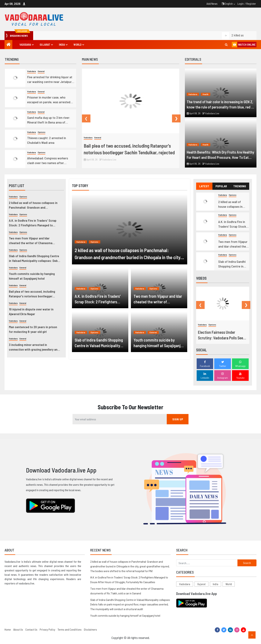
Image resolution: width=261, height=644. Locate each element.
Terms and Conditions (70, 629)
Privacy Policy (47, 629)
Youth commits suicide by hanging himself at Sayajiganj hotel (32, 276)
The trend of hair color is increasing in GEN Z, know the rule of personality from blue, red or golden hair (220, 104)
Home (8, 629)
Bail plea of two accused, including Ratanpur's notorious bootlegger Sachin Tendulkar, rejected (129, 149)
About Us (18, 629)
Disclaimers (90, 629)
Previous (84, 118)
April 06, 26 (194, 164)
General (41, 71)
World (77, 45)
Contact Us (31, 629)
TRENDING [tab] (240, 186)
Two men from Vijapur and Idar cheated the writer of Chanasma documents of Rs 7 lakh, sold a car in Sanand (34, 241)
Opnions (42, 132)
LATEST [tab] (204, 186)
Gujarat (45, 45)
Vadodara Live (108, 160)
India (62, 45)
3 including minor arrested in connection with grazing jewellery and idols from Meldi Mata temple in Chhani (35, 347)
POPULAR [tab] (221, 186)
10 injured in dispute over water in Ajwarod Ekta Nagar (31, 311)
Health (206, 94)
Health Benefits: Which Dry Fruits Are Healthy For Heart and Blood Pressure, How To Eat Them (220, 155)
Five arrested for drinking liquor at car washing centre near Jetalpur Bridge (50, 80)
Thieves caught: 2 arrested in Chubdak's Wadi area (47, 140)
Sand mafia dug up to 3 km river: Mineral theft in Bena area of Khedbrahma (49, 120)
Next (174, 118)
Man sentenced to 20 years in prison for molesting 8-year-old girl (33, 329)
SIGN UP (178, 419)
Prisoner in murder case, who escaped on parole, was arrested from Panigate (49, 100)
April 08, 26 (91, 160)
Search (247, 563)
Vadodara (25, 45)
